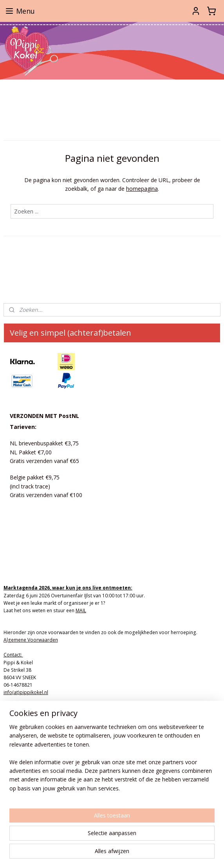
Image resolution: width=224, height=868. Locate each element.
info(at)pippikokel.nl (26, 692)
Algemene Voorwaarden (31, 640)
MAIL (81, 610)
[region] (112, 761)
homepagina (142, 189)
